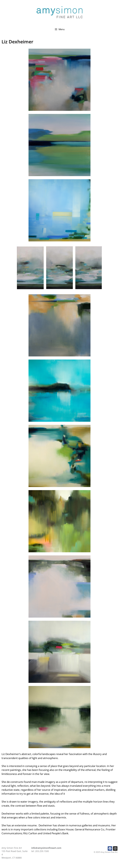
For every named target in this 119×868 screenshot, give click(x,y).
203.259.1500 (42, 851)
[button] (59, 80)
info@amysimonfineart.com (46, 848)
